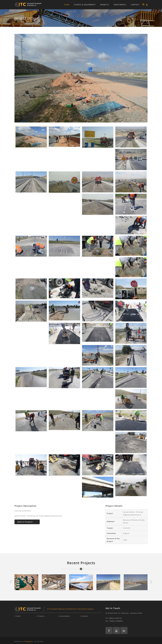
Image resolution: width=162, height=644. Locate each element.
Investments (120, 5)
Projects (105, 5)
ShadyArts (29, 641)
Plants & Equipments (85, 5)
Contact (135, 5)
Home (67, 5)
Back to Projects (25, 522)
